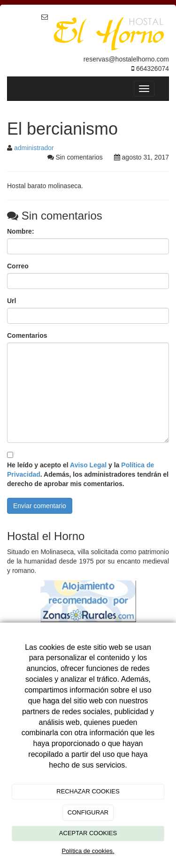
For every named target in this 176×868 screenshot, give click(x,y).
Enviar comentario (40, 506)
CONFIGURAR (88, 812)
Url (11, 301)
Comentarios (27, 335)
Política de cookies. (88, 851)
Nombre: (21, 231)
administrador (34, 148)
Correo (18, 266)
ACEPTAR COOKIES (88, 833)
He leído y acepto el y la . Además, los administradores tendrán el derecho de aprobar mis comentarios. (88, 474)
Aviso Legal (88, 465)
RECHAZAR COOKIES (88, 791)
